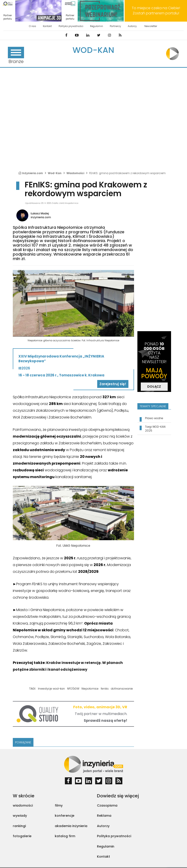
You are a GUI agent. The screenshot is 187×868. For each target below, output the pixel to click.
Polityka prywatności (71, 26)
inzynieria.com (41, 217)
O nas (33, 26)
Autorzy (132, 26)
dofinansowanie (122, 689)
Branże (16, 56)
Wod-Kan (93, 50)
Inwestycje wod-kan (51, 689)
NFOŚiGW (73, 689)
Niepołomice (90, 689)
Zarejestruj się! (113, 384)
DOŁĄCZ (154, 387)
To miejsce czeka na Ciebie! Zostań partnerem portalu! (156, 11)
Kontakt (47, 26)
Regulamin (97, 26)
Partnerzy (115, 26)
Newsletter (151, 26)
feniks (105, 689)
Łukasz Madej (40, 213)
